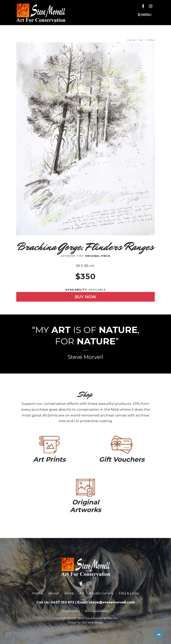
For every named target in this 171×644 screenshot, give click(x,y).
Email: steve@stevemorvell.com (106, 602)
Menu (145, 15)
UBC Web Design (92, 622)
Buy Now (85, 297)
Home (131, 40)
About (54, 593)
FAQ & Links (129, 593)
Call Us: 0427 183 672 (55, 602)
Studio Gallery (102, 593)
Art (141, 40)
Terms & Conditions (97, 611)
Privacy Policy (71, 611)
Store (69, 593)
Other (151, 40)
